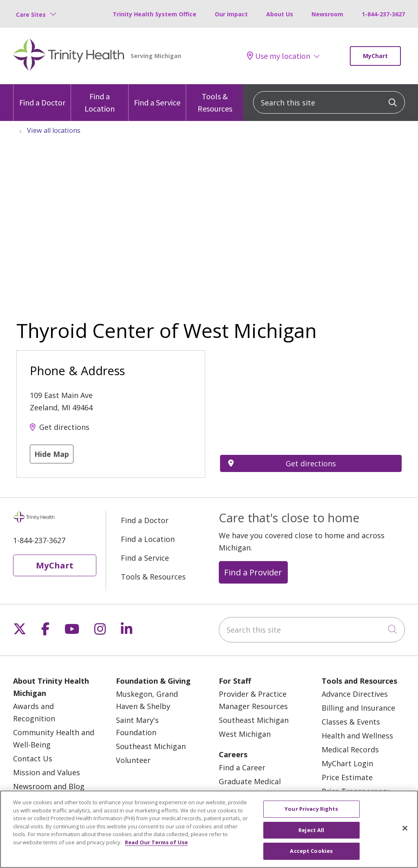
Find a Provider (253, 572)
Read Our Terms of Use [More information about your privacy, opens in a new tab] (156, 842)
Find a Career (242, 767)
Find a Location (100, 99)
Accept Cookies (311, 851)
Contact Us (33, 758)
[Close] (405, 828)
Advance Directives (355, 694)
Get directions (64, 427)
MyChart (375, 56)
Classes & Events (351, 722)
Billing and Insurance (358, 708)
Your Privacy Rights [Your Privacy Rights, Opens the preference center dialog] (311, 809)
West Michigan (245, 734)
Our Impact (231, 14)
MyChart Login (347, 763)
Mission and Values (47, 772)
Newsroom (327, 14)
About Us (280, 14)
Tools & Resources (215, 99)
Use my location (279, 56)
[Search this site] (329, 102)
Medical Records (350, 749)
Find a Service (157, 96)
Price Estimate (347, 777)
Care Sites (31, 15)
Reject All (311, 830)
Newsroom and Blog (49, 786)
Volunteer (133, 760)
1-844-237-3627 (383, 14)
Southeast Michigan (151, 746)
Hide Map (52, 454)
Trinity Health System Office (155, 14)
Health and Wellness (357, 736)
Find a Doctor (42, 96)
